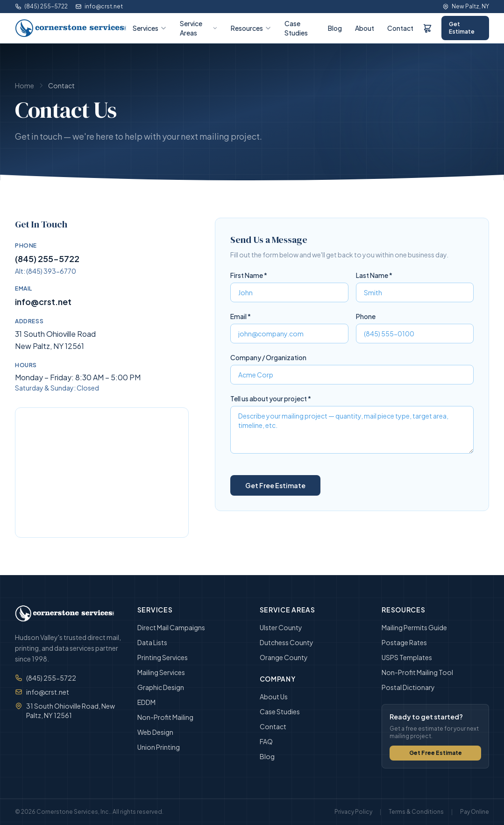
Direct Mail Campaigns (171, 627)
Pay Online (475, 812)
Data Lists (152, 642)
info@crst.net (99, 6)
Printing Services (163, 657)
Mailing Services (161, 672)
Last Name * (374, 275)
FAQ (266, 741)
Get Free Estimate (436, 753)
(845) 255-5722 (41, 6)
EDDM (146, 702)
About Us (274, 697)
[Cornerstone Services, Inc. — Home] (71, 28)
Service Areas (199, 28)
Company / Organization (268, 357)
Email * (241, 316)
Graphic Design (161, 687)
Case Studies (296, 28)
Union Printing (159, 747)
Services (150, 28)
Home (25, 85)
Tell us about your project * (271, 398)
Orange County (284, 657)
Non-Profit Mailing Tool (417, 672)
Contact (400, 28)
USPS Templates (407, 657)
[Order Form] (427, 28)
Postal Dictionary (408, 687)
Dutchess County (287, 642)
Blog (335, 28)
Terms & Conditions (416, 812)
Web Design (155, 732)
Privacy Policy (353, 812)
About (365, 28)
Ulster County (281, 627)
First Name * (249, 275)
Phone (366, 316)
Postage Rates (404, 642)
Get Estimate (462, 28)
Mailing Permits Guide (414, 627)
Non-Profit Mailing (165, 717)
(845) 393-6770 (51, 271)
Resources (251, 28)
